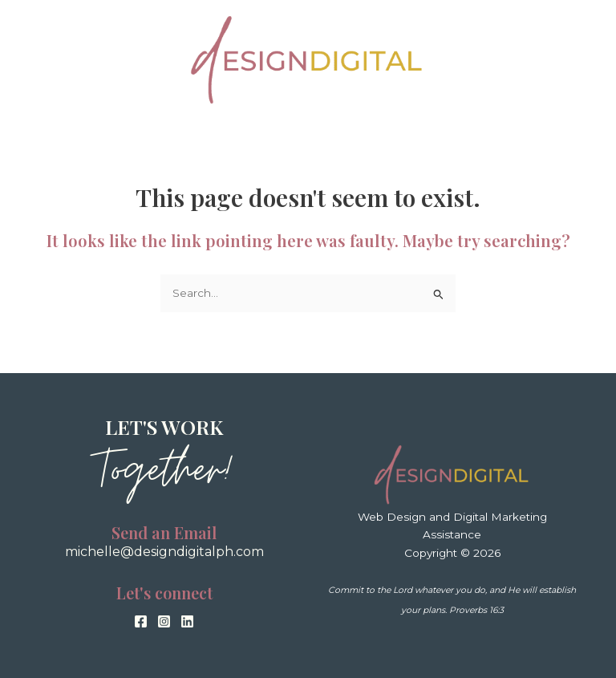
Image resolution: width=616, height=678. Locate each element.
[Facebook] (141, 621)
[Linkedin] (187, 621)
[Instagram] (164, 621)
